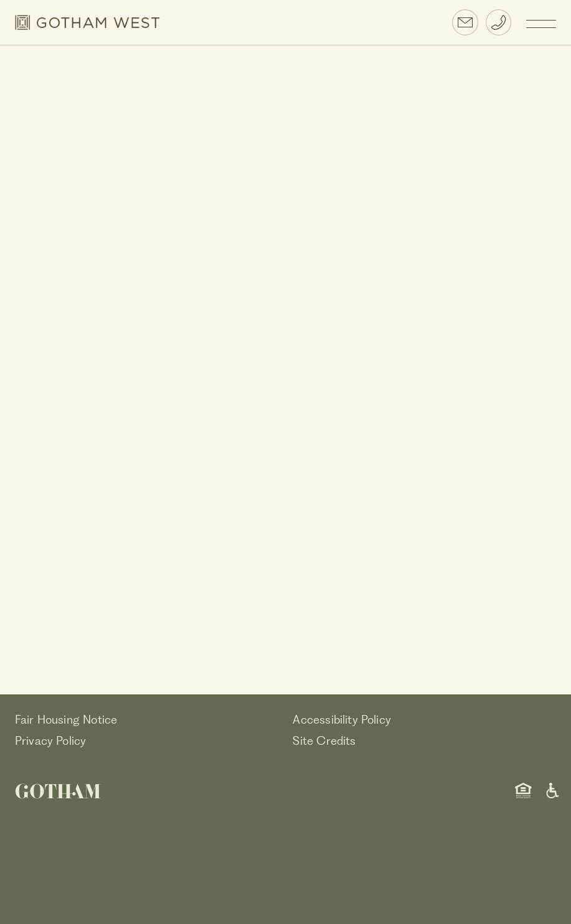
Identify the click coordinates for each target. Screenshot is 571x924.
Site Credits (324, 741)
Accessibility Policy (342, 720)
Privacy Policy (51, 741)
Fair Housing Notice (66, 720)
